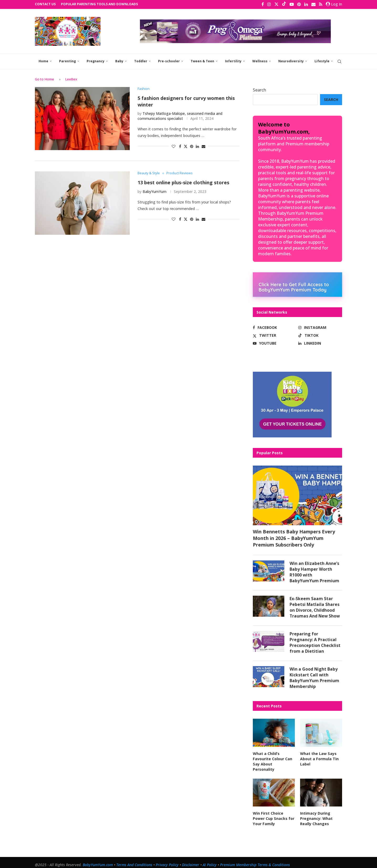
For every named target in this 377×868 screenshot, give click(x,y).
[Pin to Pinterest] (192, 145)
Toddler (141, 61)
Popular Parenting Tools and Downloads (99, 4)
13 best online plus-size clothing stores (183, 182)
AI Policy (210, 860)
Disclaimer (191, 860)
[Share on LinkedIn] (197, 145)
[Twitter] (276, 4)
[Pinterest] (299, 4)
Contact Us (45, 4)
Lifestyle (322, 61)
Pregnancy (96, 61)
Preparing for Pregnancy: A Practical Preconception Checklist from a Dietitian (315, 643)
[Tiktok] (284, 4)
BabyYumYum (155, 191)
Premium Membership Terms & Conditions (255, 860)
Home (43, 61)
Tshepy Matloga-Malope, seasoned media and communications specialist (180, 115)
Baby (119, 61)
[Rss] (321, 4)
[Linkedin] (306, 4)
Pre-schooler (169, 61)
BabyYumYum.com (98, 860)
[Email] (313, 4)
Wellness (260, 61)
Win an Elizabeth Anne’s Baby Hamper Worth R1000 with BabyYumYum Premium (314, 572)
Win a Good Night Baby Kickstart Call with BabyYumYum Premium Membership (314, 679)
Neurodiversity (291, 61)
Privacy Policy (167, 860)
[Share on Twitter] (186, 145)
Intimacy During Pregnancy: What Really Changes (316, 814)
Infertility (233, 61)
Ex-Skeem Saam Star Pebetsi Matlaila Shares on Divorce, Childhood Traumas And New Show (315, 607)
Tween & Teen (202, 61)
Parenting (67, 61)
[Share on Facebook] (180, 145)
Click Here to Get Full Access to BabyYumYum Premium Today (294, 287)
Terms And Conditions (134, 860)
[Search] (339, 61)
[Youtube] (292, 4)
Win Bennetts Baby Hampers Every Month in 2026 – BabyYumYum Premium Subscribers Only (294, 538)
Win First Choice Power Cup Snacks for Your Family (273, 814)
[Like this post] (174, 145)
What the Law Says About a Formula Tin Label (319, 760)
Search (260, 89)
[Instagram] (269, 4)
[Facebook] (263, 4)
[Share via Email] (203, 145)
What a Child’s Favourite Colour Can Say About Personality (274, 760)
